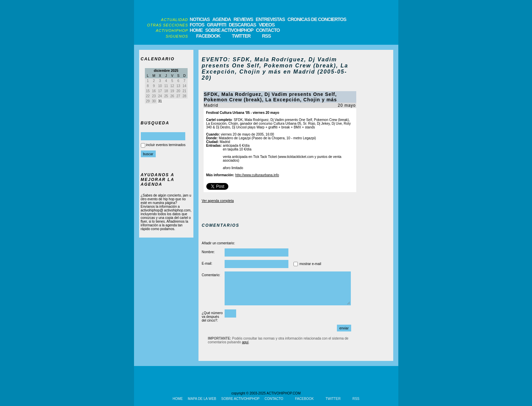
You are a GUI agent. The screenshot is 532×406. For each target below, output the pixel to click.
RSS (266, 36)
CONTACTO (268, 30)
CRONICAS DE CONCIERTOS (317, 19)
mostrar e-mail (310, 264)
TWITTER (241, 36)
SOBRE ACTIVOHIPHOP (229, 30)
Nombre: (208, 252)
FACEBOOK (208, 36)
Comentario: (211, 275)
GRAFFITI (217, 25)
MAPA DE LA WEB (202, 399)
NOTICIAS (200, 19)
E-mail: (207, 263)
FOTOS (197, 25)
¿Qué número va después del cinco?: (212, 317)
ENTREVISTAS (270, 19)
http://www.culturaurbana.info (257, 175)
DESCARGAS (242, 25)
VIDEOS (267, 25)
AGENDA (222, 19)
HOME (196, 30)
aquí (245, 342)
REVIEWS (243, 19)
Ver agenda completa (218, 201)
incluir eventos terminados (166, 145)
